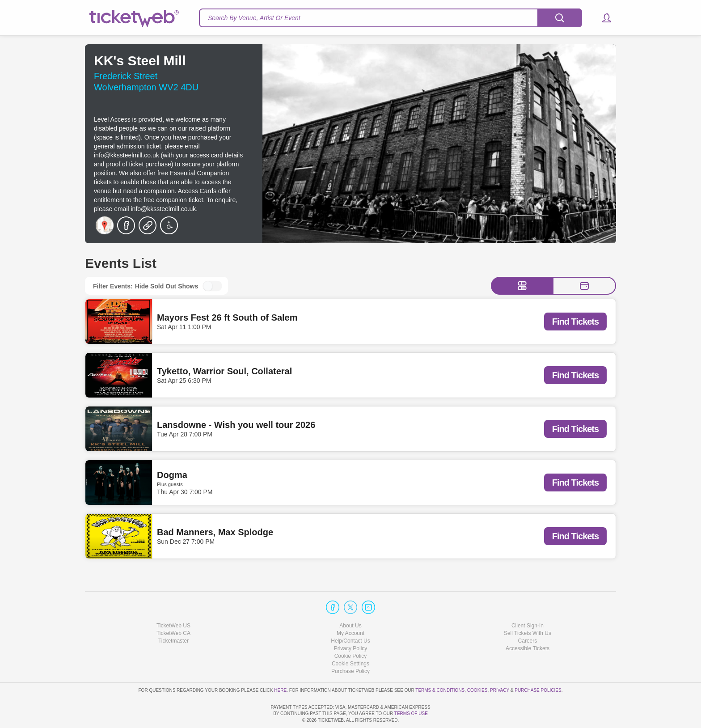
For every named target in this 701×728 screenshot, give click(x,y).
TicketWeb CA (173, 608)
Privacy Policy (351, 623)
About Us (350, 600)
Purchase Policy (350, 646)
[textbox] (391, 18)
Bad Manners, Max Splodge (215, 532)
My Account (350, 608)
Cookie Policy (351, 631)
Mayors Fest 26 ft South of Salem (227, 317)
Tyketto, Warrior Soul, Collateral (224, 371)
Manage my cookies (351, 638)
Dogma (172, 475)
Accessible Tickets (528, 623)
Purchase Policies (538, 664)
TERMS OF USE (411, 713)
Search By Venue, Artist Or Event (254, 18)
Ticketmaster (173, 615)
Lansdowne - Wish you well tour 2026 (236, 425)
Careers (528, 615)
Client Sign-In (528, 600)
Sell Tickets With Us (528, 608)
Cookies (477, 664)
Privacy (500, 664)
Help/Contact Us (350, 615)
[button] (602, 18)
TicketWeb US (173, 600)
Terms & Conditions (440, 664)
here (280, 664)
